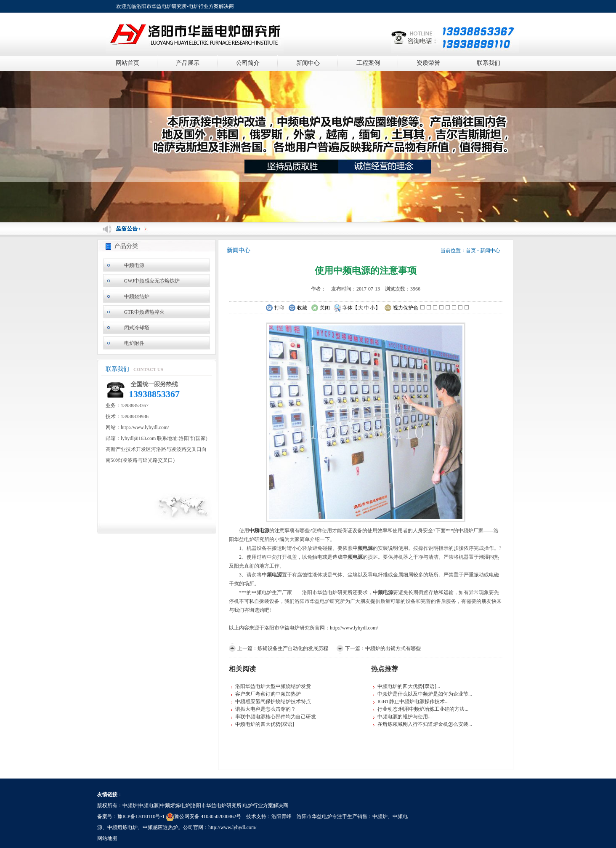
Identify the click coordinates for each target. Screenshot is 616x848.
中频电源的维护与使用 (403, 717)
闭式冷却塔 (137, 328)
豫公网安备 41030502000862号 (203, 816)
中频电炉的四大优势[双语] (265, 724)
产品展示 (188, 63)
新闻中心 (308, 63)
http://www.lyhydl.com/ (354, 628)
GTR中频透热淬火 (144, 312)
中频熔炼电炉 (122, 827)
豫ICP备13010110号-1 (141, 816)
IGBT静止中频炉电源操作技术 (411, 701)
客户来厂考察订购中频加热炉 (268, 694)
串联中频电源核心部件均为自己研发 (276, 717)
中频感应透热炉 (160, 827)
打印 (275, 308)
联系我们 (489, 63)
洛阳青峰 (281, 816)
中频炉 (380, 816)
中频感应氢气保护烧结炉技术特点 (273, 701)
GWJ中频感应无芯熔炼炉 (152, 281)
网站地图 (107, 838)
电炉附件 (134, 343)
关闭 (320, 308)
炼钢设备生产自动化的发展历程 (293, 648)
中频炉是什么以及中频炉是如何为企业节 (423, 694)
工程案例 (368, 63)
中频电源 (134, 265)
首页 (471, 251)
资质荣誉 (428, 63)
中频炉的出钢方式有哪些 (393, 648)
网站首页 (127, 63)
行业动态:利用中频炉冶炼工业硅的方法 (421, 709)
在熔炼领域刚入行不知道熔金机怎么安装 (423, 724)
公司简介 (248, 63)
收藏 (298, 308)
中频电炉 (262, 592)
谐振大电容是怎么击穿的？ (266, 709)
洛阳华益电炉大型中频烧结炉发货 (273, 686)
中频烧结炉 (137, 296)
